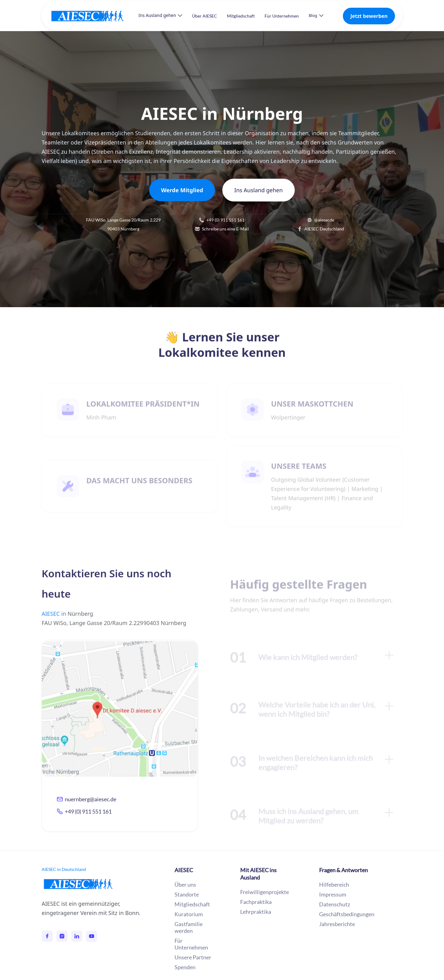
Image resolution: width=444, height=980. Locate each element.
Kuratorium (189, 914)
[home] (94, 16)
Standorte (187, 894)
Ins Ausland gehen (259, 190)
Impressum (333, 894)
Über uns (185, 884)
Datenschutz (335, 904)
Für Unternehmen (282, 16)
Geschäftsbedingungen (347, 914)
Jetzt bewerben (369, 16)
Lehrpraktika (256, 912)
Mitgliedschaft (241, 16)
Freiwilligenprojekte (265, 892)
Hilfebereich (334, 884)
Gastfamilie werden (189, 927)
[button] (160, 15)
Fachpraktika (256, 902)
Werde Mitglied (182, 190)
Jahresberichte (337, 924)
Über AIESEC (205, 16)
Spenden (185, 967)
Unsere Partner (193, 957)
